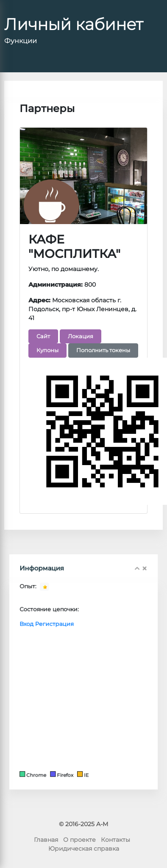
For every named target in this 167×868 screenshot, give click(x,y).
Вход (41, 637)
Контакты (116, 840)
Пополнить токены (103, 350)
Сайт (43, 336)
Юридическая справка (84, 849)
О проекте (79, 840)
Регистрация (62, 637)
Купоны (47, 350)
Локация (81, 336)
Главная (46, 840)
